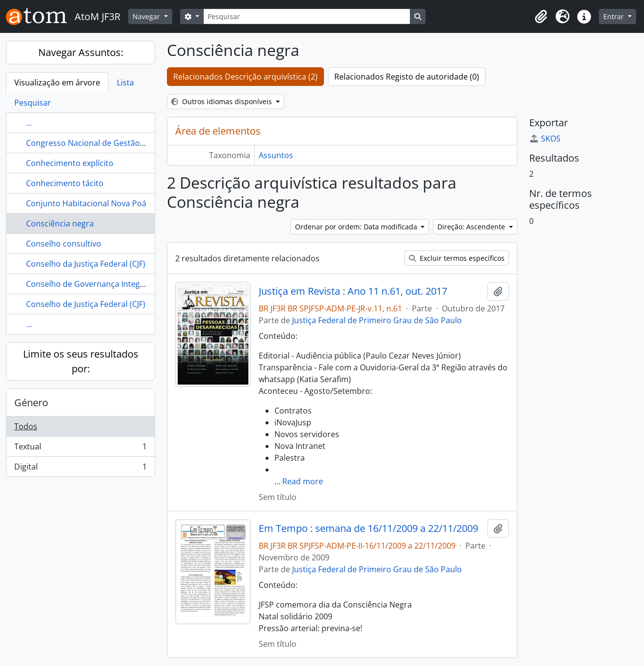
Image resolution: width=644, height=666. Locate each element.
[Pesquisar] (307, 16)
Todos (26, 426)
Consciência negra (60, 223)
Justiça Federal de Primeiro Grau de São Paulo (377, 320)
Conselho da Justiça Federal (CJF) (86, 264)
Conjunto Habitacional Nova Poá (86, 203)
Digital (80, 469)
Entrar (615, 16)
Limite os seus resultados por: (81, 361)
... (29, 123)
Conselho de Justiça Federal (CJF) (86, 304)
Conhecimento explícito (70, 163)
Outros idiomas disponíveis (223, 101)
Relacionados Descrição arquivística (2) (245, 77)
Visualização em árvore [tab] (57, 83)
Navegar (147, 16)
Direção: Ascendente (472, 227)
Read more (303, 481)
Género (31, 402)
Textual (80, 449)
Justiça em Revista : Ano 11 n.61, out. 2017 (353, 291)
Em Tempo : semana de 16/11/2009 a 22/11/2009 (368, 528)
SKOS (545, 139)
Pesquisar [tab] (33, 103)
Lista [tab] (125, 83)
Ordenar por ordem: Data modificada (357, 227)
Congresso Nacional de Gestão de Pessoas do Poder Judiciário (141, 143)
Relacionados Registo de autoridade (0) (407, 77)
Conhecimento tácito (65, 183)
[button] (541, 17)
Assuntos (276, 155)
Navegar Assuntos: (81, 52)
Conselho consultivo (64, 244)
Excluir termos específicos (457, 258)
